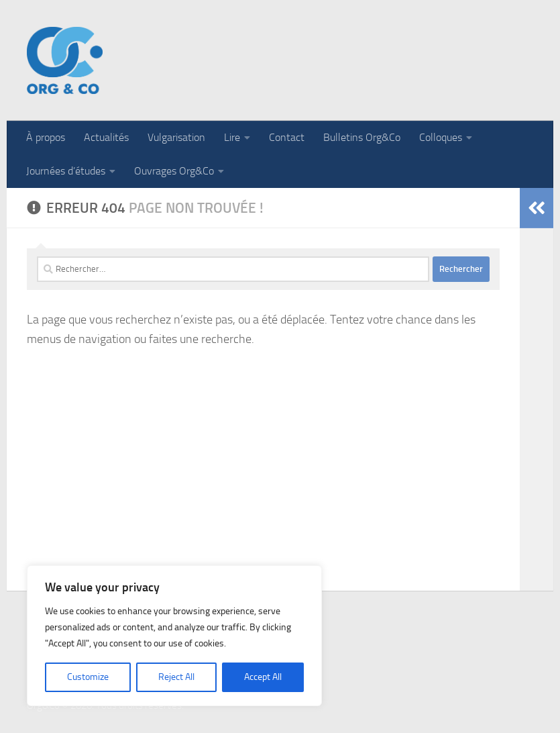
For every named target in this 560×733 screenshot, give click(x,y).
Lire (232, 137)
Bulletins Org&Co (362, 137)
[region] (174, 636)
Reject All (176, 677)
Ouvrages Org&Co (174, 171)
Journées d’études (66, 171)
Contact (287, 137)
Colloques (441, 137)
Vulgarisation (176, 137)
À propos (46, 137)
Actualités (106, 137)
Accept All (263, 677)
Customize (88, 677)
